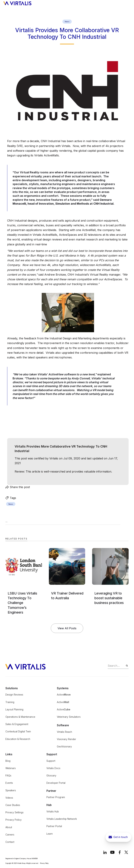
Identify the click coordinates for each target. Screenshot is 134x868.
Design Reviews (14, 695)
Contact (10, 842)
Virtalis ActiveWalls (46, 155)
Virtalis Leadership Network (62, 819)
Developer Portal (56, 783)
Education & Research (18, 739)
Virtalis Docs (53, 768)
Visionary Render (66, 739)
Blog (8, 761)
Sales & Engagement (17, 724)
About (9, 827)
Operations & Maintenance (20, 717)
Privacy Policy (14, 820)
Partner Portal (54, 826)
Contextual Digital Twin (18, 732)
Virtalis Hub (53, 812)
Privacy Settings (14, 812)
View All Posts (67, 628)
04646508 (35, 859)
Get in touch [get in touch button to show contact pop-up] (121, 837)
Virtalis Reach (64, 732)
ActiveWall (89, 230)
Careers (10, 835)
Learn (50, 834)
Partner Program (56, 797)
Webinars (11, 768)
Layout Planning (14, 709)
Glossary (51, 776)
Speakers (11, 790)
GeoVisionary (64, 747)
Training (10, 702)
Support (51, 761)
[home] (17, 3)
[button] (128, 3)
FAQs (8, 776)
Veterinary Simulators (69, 717)
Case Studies (13, 805)
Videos (9, 798)
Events (9, 783)
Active (64, 695)
